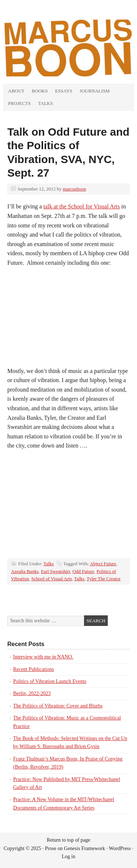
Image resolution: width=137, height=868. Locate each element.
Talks (45, 103)
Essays (64, 91)
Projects (19, 103)
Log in (68, 856)
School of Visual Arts (52, 579)
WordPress (120, 848)
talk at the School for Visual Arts (82, 206)
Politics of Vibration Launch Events (50, 681)
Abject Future (103, 564)
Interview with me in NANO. (43, 657)
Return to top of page (68, 840)
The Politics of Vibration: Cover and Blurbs (58, 706)
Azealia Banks (25, 571)
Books (40, 91)
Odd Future (83, 571)
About (16, 91)
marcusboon (75, 189)
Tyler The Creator (104, 579)
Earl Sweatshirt (56, 571)
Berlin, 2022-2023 (32, 693)
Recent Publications (34, 669)
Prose (51, 848)
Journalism (95, 91)
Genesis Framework (84, 848)
